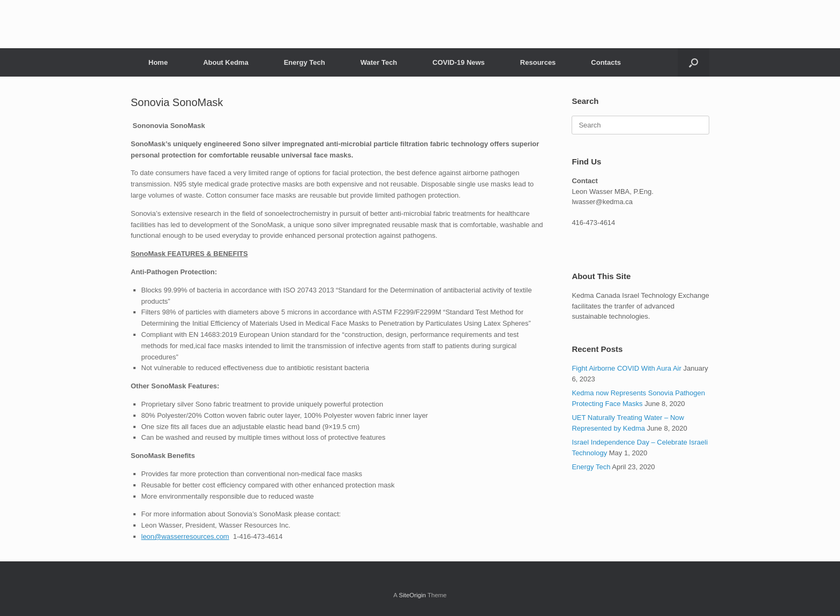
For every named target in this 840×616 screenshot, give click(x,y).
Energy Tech (305, 62)
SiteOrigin (412, 595)
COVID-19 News (459, 62)
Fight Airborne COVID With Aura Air (626, 368)
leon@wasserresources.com (185, 536)
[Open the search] (693, 62)
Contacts (606, 62)
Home (158, 62)
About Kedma (226, 62)
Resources (538, 62)
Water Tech (379, 62)
